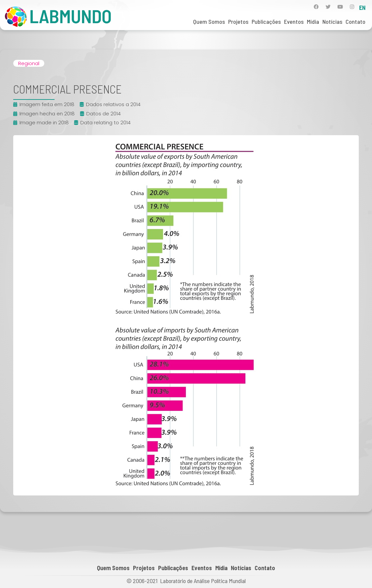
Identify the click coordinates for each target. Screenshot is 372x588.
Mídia (313, 21)
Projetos (238, 21)
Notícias (332, 21)
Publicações (266, 21)
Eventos (294, 21)
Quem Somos (209, 21)
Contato (355, 21)
